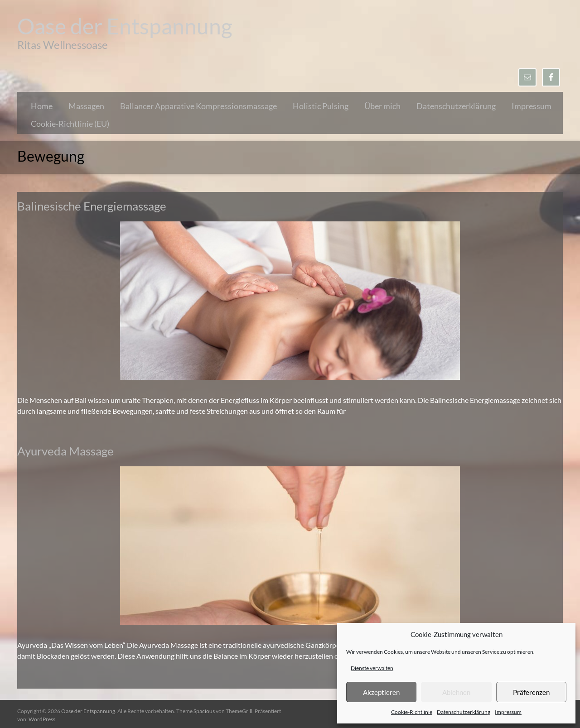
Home (42, 106)
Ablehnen (456, 692)
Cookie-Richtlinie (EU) (70, 124)
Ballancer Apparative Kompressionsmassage (198, 106)
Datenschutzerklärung (464, 712)
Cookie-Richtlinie (412, 712)
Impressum (508, 712)
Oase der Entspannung (125, 26)
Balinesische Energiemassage (92, 206)
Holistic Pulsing (321, 106)
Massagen (86, 106)
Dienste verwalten (372, 668)
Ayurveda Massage (65, 451)
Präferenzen (531, 692)
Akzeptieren (381, 692)
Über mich (382, 106)
